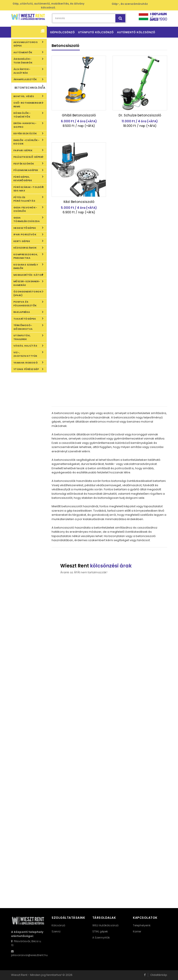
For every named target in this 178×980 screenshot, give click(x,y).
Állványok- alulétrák (22, 71)
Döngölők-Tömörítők (22, 115)
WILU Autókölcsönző (105, 925)
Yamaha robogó (26, 363)
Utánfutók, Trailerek (22, 337)
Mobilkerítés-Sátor (28, 275)
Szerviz (56, 931)
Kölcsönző (58, 925)
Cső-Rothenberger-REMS (28, 105)
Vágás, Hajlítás (25, 346)
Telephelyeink (142, 925)
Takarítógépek (25, 319)
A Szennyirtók (101, 938)
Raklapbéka (22, 312)
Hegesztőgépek (25, 228)
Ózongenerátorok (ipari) (28, 293)
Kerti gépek (22, 241)
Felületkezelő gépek (28, 157)
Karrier (137, 931)
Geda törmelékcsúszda (27, 220)
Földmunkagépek (26, 170)
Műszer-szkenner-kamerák (27, 283)
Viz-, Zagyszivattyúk (25, 354)
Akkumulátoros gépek (26, 44)
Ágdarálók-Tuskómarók (23, 61)
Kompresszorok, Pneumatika (26, 256)
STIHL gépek (100, 931)
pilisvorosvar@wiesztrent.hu (29, 955)
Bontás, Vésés (24, 96)
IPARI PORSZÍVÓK (25, 234)
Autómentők (23, 52)
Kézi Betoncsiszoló (79, 202)
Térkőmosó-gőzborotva (23, 327)
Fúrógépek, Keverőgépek (23, 179)
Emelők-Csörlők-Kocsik (27, 142)
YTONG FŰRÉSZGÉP (26, 369)
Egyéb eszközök (25, 133)
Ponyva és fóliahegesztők (25, 304)
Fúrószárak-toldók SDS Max (29, 189)
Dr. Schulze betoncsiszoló (140, 115)
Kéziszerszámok (25, 248)
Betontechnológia (30, 88)
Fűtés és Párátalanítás (24, 199)
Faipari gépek (23, 150)
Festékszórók (24, 164)
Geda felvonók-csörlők (25, 209)
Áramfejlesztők (25, 79)
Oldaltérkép (159, 975)
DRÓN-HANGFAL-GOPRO (25, 125)
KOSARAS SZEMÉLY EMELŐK (26, 266)
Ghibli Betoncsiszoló (79, 115)
